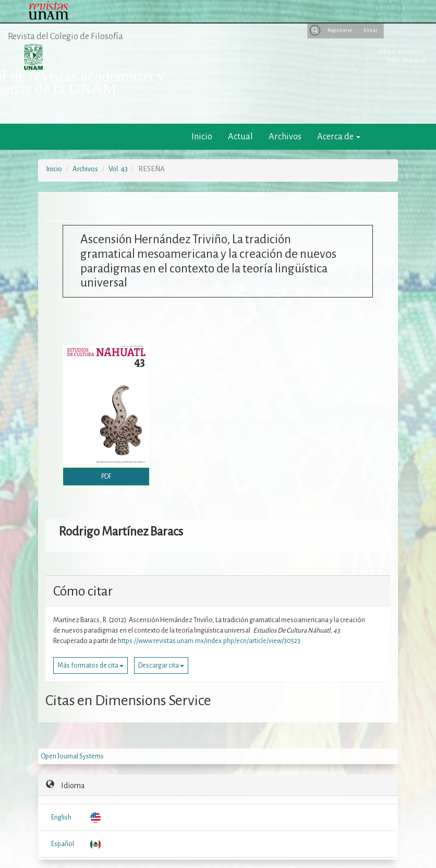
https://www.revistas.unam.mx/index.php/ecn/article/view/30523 (209, 641)
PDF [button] (106, 477)
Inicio (202, 136)
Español (63, 844)
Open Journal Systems (72, 756)
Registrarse (340, 30)
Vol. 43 (118, 169)
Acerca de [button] (339, 136)
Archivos (285, 136)
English (61, 817)
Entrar (371, 30)
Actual (240, 136)
